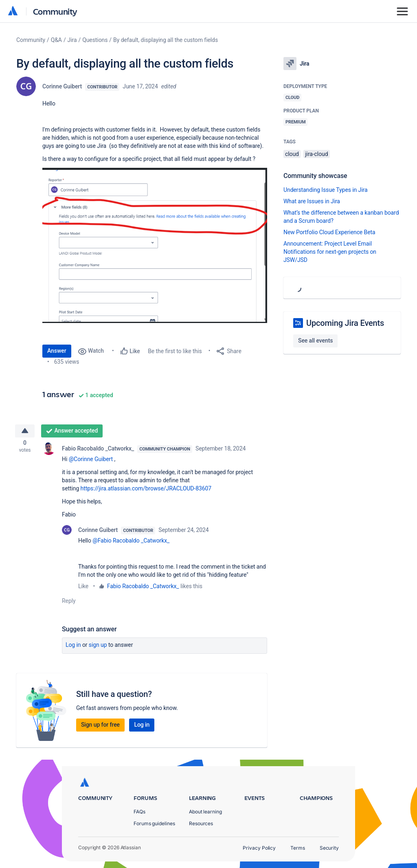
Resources (201, 823)
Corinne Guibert (62, 86)
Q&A (56, 40)
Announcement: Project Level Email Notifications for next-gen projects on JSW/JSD (330, 252)
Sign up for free (100, 727)
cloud (292, 154)
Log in (73, 647)
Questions (95, 40)
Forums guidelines (154, 823)
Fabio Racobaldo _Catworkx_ (98, 450)
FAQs (139, 812)
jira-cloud (316, 154)
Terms (298, 848)
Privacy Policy (259, 848)
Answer (57, 351)
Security (329, 848)
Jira (72, 40)
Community (55, 11)
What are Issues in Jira (312, 201)
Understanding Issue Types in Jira (326, 190)
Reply (69, 603)
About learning (205, 812)
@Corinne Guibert (91, 461)
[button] (155, 245)
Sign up (98, 647)
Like (83, 588)
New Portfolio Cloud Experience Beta (329, 232)
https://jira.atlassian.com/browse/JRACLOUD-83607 (146, 490)
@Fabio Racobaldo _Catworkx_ (131, 543)
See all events (315, 341)
